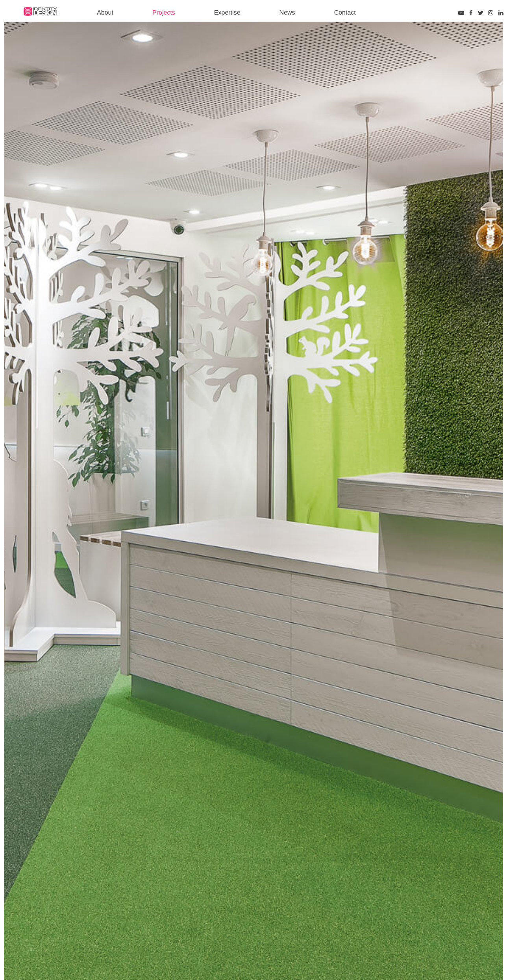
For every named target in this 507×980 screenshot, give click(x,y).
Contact (345, 13)
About (105, 13)
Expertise (227, 13)
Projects (164, 13)
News (287, 13)
